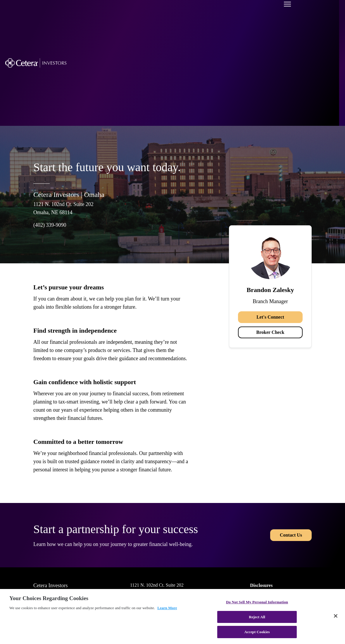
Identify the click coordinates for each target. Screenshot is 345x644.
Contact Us (291, 535)
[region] (172, 616)
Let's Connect (270, 317)
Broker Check (270, 332)
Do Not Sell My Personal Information (257, 602)
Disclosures (261, 585)
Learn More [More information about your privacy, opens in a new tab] (167, 608)
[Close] (336, 616)
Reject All (257, 617)
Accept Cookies (257, 632)
